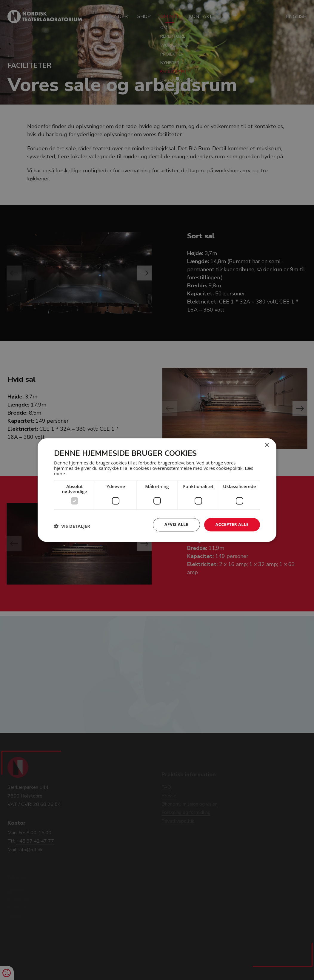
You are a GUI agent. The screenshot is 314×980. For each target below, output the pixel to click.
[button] (72, 526)
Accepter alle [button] (232, 524)
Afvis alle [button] (176, 524)
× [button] (267, 445)
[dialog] (157, 490)
